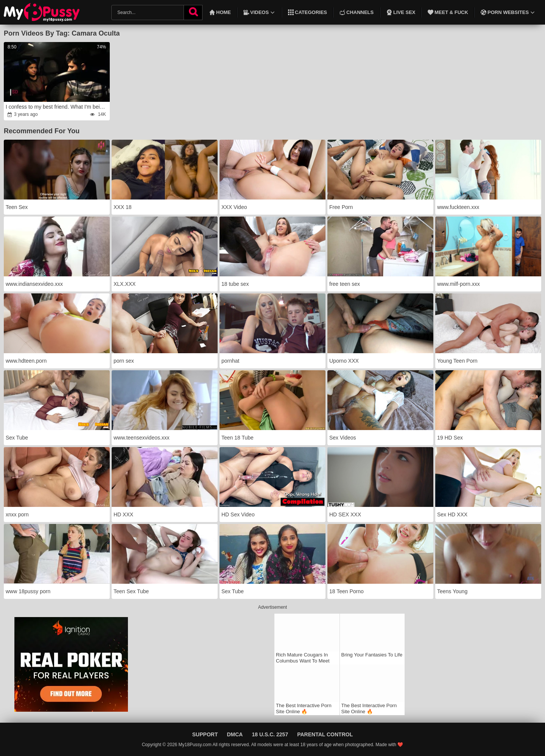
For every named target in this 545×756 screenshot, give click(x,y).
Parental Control (325, 734)
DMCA (235, 734)
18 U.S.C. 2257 (270, 734)
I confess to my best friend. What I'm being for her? (57, 107)
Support (205, 734)
